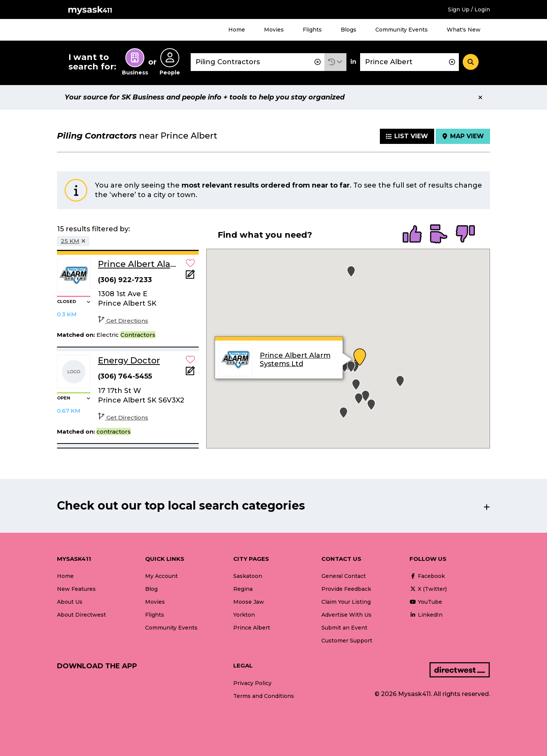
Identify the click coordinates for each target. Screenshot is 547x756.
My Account (161, 576)
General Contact (344, 576)
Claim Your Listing (346, 602)
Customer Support (347, 641)
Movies (274, 30)
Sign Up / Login (469, 9)
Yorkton (244, 615)
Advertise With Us (346, 615)
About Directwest (81, 615)
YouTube (426, 602)
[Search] (471, 62)
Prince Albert (252, 628)
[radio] (412, 235)
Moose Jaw (249, 602)
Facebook (427, 576)
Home (237, 30)
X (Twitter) (428, 589)
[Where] (409, 62)
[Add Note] (190, 277)
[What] (258, 62)
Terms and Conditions (264, 696)
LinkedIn (426, 615)
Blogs (349, 30)
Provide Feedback (346, 589)
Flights (312, 30)
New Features (76, 589)
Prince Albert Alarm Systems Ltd (295, 360)
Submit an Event (344, 628)
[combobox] (258, 62)
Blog (151, 589)
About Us (70, 602)
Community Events (402, 30)
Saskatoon (248, 576)
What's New (464, 30)
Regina (243, 589)
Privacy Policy (252, 683)
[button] (335, 62)
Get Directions (123, 321)
